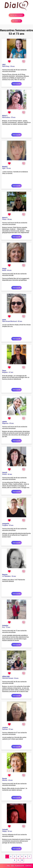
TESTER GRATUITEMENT (16, 15)
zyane (4, 320)
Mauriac (5, 780)
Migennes (5, 423)
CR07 (4, 65)
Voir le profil (16, 84)
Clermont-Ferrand (8, 678)
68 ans (10, 219)
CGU (12, 866)
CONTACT (29, 866)
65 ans (20, 321)
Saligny (4, 831)
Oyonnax (5, 729)
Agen (4, 168)
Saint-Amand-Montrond (9, 321)
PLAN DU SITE (20, 866)
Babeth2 (5, 167)
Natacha (5, 575)
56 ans (16, 678)
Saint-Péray (6, 66)
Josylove (5, 728)
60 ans (10, 474)
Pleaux (4, 219)
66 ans (9, 270)
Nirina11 (5, 116)
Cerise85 (5, 830)
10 (22, 860)
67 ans (11, 372)
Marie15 (5, 218)
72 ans (8, 627)
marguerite (6, 524)
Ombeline (5, 626)
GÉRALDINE (6, 677)
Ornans (4, 474)
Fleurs (4, 371)
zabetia (4, 422)
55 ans (13, 117)
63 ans (12, 423)
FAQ (8, 866)
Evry (4, 627)
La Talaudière (6, 576)
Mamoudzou (6, 117)
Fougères (5, 525)
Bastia (4, 270)
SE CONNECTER (16, 21)
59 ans (12, 66)
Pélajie (4, 269)
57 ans (11, 729)
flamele (5, 779)
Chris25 (5, 473)
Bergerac (5, 372)
